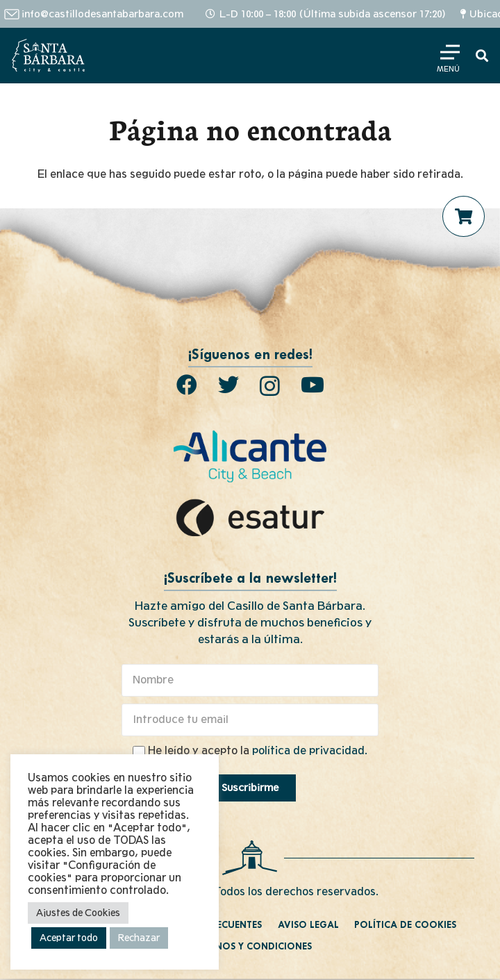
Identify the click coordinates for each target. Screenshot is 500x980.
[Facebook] (187, 385)
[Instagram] (270, 386)
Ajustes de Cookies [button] (78, 913)
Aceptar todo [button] (69, 938)
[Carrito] (464, 217)
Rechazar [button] (139, 938)
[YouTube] (312, 385)
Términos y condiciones (250, 947)
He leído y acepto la (258, 751)
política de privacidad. (310, 751)
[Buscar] (482, 56)
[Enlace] (48, 56)
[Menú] (448, 56)
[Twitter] (228, 385)
